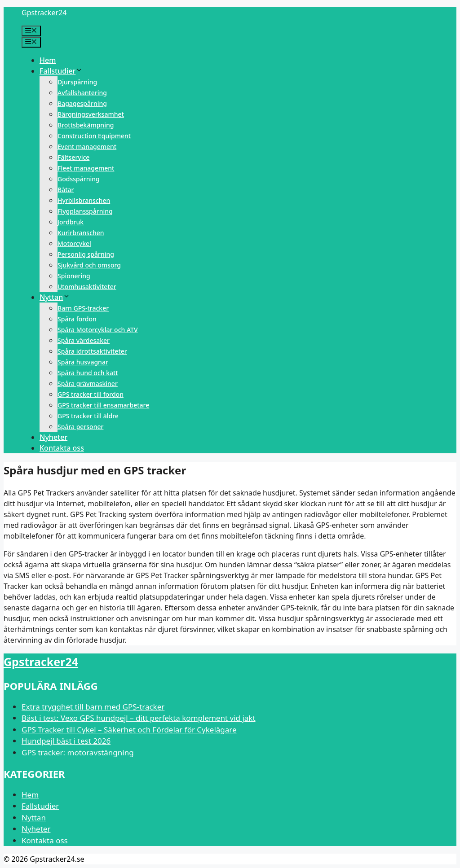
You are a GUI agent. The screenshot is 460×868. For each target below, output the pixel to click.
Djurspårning (77, 82)
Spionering (74, 276)
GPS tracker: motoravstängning (78, 752)
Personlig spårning (86, 254)
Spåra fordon (77, 319)
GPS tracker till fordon (91, 394)
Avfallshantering (82, 93)
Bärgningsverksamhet (91, 114)
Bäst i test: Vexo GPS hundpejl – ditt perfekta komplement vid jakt (139, 718)
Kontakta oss (62, 448)
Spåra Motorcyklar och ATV (98, 330)
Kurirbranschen (81, 233)
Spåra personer (80, 427)
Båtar (66, 190)
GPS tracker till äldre (88, 416)
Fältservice (73, 157)
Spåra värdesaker (84, 340)
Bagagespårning (82, 103)
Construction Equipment (94, 136)
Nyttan (55, 297)
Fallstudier (61, 71)
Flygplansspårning (85, 211)
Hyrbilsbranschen (84, 200)
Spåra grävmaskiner (88, 384)
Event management (87, 147)
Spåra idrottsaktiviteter (92, 351)
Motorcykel (74, 243)
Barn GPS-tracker (83, 308)
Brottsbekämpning (86, 125)
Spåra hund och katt (88, 373)
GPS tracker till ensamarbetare (103, 405)
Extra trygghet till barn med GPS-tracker (93, 707)
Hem (48, 60)
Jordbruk (71, 222)
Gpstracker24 (44, 13)
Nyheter (53, 437)
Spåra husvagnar (83, 362)
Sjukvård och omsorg (89, 265)
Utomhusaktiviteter (87, 287)
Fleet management (86, 168)
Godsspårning (79, 179)
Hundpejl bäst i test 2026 (66, 741)
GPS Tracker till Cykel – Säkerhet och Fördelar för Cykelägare (129, 730)
